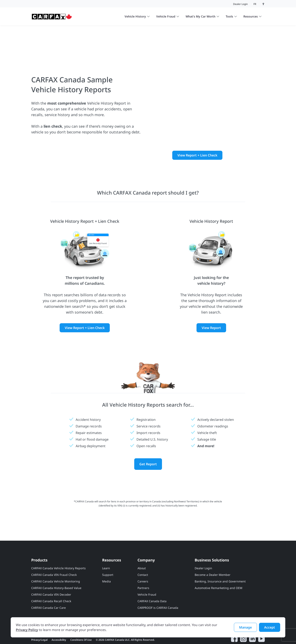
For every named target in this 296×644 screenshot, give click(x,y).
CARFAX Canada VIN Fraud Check (54, 557)
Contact (143, 557)
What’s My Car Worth (202, 16)
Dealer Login (240, 4)
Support (108, 557)
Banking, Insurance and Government (220, 564)
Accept (270, 627)
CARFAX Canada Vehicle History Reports (58, 550)
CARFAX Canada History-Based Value (56, 570)
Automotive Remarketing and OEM (219, 570)
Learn (106, 550)
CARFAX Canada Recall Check (51, 583)
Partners (143, 570)
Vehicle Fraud (168, 16)
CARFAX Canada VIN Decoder (51, 577)
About (142, 550)
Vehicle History (137, 16)
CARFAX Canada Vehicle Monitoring (56, 564)
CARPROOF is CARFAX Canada (158, 590)
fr (255, 4)
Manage (245, 627)
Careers (143, 564)
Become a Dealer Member (213, 557)
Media (106, 564)
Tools (231, 16)
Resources (252, 16)
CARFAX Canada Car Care (49, 590)
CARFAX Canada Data (152, 583)
